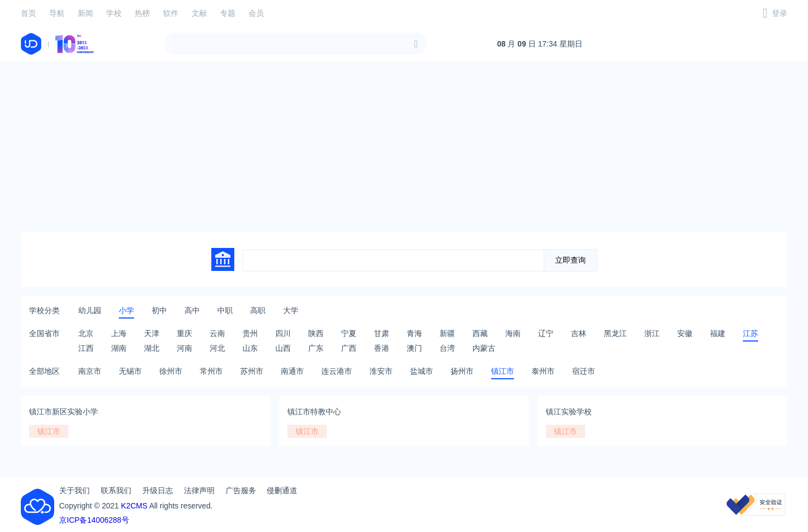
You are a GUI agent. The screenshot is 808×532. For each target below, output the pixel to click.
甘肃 (382, 333)
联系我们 (116, 490)
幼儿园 (90, 310)
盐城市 (422, 371)
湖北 (152, 348)
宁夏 (349, 333)
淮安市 (381, 371)
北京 (86, 333)
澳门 (414, 348)
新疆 (447, 333)
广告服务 (241, 490)
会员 (256, 13)
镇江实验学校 (569, 412)
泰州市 (543, 371)
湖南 (119, 348)
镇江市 (503, 371)
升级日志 (158, 490)
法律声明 (199, 490)
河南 (184, 348)
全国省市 (44, 333)
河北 (217, 348)
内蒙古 (484, 348)
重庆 (184, 333)
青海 (414, 333)
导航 (57, 13)
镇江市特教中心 (314, 412)
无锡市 (130, 371)
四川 (283, 333)
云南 (217, 333)
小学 (126, 310)
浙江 (652, 333)
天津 (152, 333)
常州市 (211, 371)
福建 (718, 333)
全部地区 (44, 371)
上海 (119, 333)
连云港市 (337, 371)
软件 (171, 13)
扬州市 (462, 371)
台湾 (447, 348)
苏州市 (252, 371)
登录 (780, 13)
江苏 (751, 333)
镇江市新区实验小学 (64, 412)
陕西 (316, 333)
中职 (225, 310)
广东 (316, 348)
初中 (159, 310)
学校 (114, 13)
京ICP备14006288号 (94, 520)
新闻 (85, 13)
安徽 (685, 333)
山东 (250, 348)
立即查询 (570, 260)
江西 (86, 348)
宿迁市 (584, 371)
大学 (291, 310)
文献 (199, 13)
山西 (283, 348)
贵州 (250, 333)
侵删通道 (282, 490)
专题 (228, 13)
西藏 (480, 333)
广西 (349, 348)
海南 (513, 333)
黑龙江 (615, 333)
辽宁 (546, 333)
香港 (382, 348)
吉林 (579, 333)
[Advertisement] (404, 147)
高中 (192, 310)
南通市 (292, 371)
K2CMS (134, 506)
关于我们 (74, 490)
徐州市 (171, 371)
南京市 (90, 371)
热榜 (142, 13)
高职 (258, 310)
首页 (28, 13)
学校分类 (44, 310)
